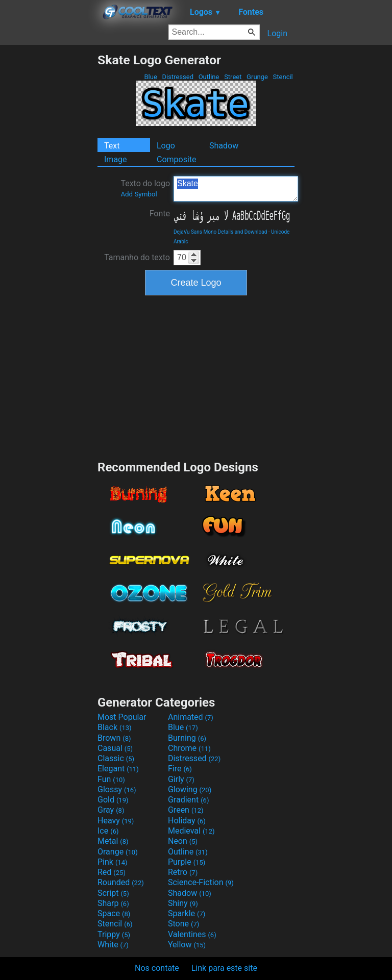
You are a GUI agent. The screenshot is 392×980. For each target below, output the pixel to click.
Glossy (117, 789)
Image (116, 159)
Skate (236, 189)
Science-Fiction (201, 882)
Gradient (188, 800)
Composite (177, 159)
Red (112, 872)
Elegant (118, 769)
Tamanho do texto (137, 257)
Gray (111, 810)
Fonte (160, 213)
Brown (114, 738)
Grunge (257, 77)
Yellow (187, 945)
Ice (108, 831)
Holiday (187, 821)
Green (186, 810)
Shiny (183, 903)
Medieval (191, 831)
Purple (187, 862)
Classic (116, 758)
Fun (111, 779)
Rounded (121, 882)
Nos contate (157, 968)
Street (233, 77)
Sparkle (187, 913)
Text (112, 146)
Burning (187, 738)
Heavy (116, 821)
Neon (183, 841)
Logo (166, 146)
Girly (181, 779)
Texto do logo (145, 188)
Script (113, 893)
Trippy (114, 934)
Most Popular (122, 717)
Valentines (192, 934)
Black (115, 727)
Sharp (113, 903)
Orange (118, 852)
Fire (180, 769)
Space (114, 913)
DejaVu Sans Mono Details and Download (220, 232)
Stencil (283, 77)
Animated (191, 717)
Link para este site (224, 968)
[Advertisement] (48, 206)
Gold (113, 800)
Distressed (178, 77)
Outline (209, 77)
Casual (115, 748)
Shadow (224, 146)
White (113, 945)
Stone (183, 924)
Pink (113, 862)
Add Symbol (139, 194)
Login (277, 33)
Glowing (190, 789)
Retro (183, 872)
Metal (113, 841)
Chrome (189, 748)
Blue (151, 77)
